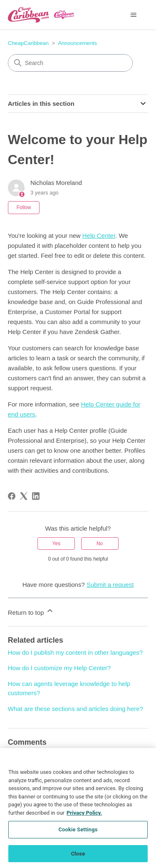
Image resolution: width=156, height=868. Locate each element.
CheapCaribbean (28, 43)
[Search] (70, 63)
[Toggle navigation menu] (133, 15)
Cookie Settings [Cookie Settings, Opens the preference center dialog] (78, 833)
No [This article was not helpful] (100, 544)
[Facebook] (12, 496)
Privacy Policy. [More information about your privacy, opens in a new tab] (84, 817)
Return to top (31, 611)
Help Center (99, 236)
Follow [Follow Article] (24, 207)
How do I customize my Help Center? (59, 668)
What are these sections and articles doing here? (76, 709)
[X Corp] (24, 496)
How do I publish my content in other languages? (75, 652)
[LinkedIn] (36, 496)
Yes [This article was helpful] (57, 544)
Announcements (77, 43)
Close (78, 857)
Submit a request (110, 585)
